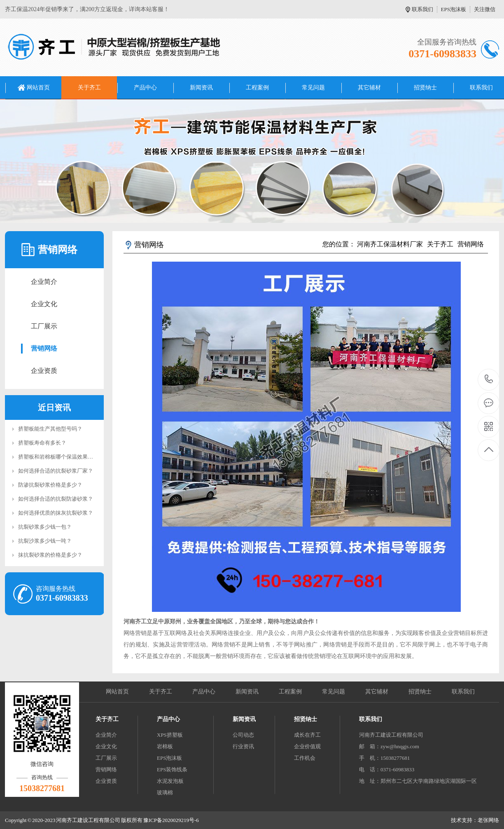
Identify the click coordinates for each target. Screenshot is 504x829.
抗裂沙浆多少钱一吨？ (45, 541)
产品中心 (145, 88)
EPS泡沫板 (454, 9)
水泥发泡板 (170, 781)
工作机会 (305, 758)
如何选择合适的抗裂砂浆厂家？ (56, 471)
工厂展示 (44, 326)
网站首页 (38, 88)
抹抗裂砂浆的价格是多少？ (50, 555)
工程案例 (257, 88)
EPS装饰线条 (172, 769)
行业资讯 (243, 746)
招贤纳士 (425, 88)
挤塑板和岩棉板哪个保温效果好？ (58, 457)
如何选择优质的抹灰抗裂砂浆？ (56, 513)
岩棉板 (165, 746)
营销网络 (44, 348)
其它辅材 (369, 88)
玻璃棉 (165, 793)
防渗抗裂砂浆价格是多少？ (50, 485)
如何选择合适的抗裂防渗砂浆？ (56, 499)
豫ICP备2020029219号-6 (171, 820)
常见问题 (313, 88)
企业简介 (44, 282)
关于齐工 (89, 88)
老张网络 (488, 820)
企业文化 (44, 304)
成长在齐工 (307, 735)
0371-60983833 (489, 380)
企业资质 (44, 371)
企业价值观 (307, 746)
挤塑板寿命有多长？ (42, 443)
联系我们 (422, 9)
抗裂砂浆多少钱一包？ (45, 527)
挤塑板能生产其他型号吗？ (50, 429)
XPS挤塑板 (170, 735)
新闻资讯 (201, 88)
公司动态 (243, 735)
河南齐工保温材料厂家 (390, 244)
